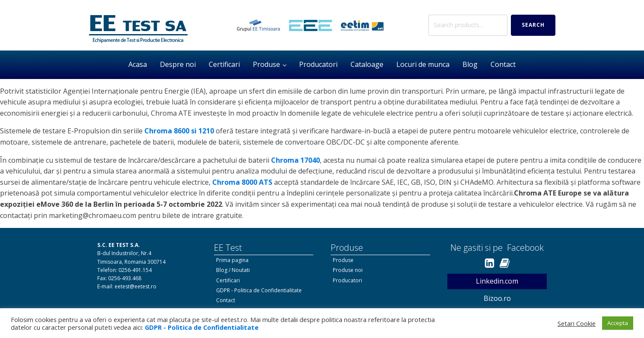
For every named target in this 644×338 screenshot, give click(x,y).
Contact (503, 64)
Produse (266, 64)
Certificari (224, 64)
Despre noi (178, 64)
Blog (470, 64)
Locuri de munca (423, 64)
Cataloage (367, 64)
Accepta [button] (618, 323)
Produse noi (348, 270)
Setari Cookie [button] (577, 323)
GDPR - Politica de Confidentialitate (259, 290)
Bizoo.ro (497, 298)
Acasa (138, 64)
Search (533, 25)
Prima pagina (232, 260)
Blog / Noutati (233, 270)
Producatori (318, 64)
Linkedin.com (497, 281)
